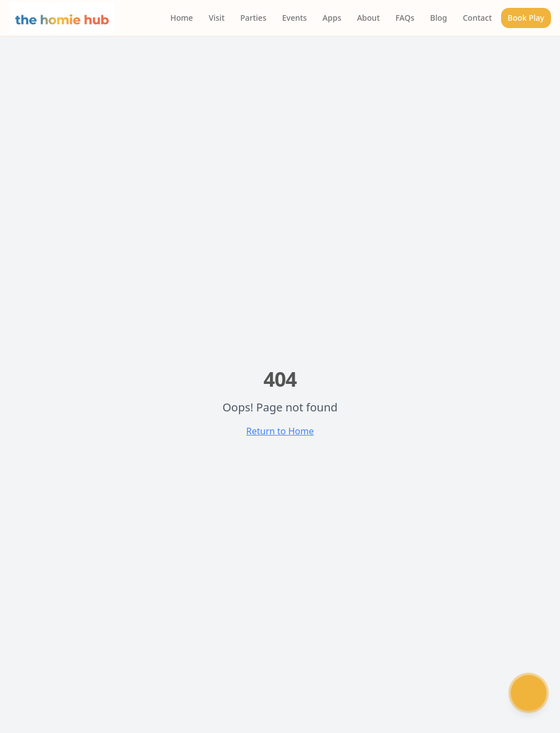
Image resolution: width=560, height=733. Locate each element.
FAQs (405, 18)
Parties (253, 18)
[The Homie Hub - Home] (62, 18)
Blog (439, 18)
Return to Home (280, 431)
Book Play (526, 18)
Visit (217, 18)
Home (182, 18)
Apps (332, 18)
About (368, 18)
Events (295, 18)
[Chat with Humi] (529, 693)
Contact (478, 18)
